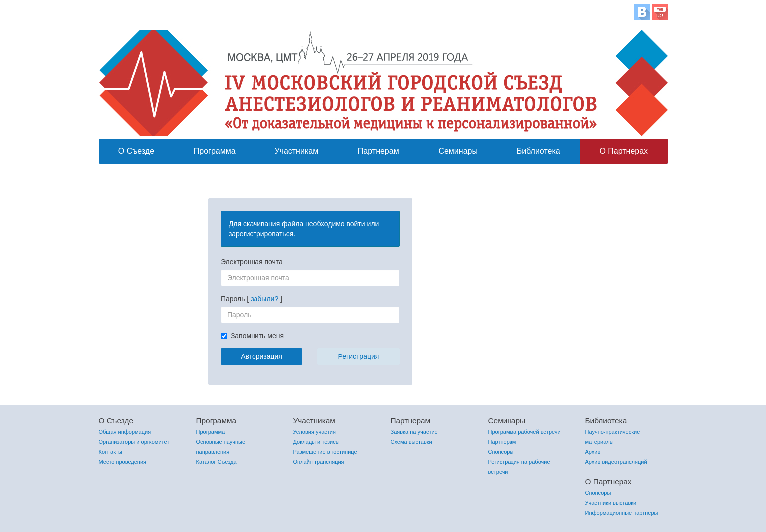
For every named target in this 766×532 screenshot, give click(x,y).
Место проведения (123, 462)
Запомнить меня (257, 336)
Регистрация (359, 356)
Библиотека (539, 151)
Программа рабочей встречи (524, 432)
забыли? (264, 299)
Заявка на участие (414, 432)
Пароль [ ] (252, 299)
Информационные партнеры (622, 513)
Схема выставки (411, 442)
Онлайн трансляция (319, 462)
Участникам (296, 151)
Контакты (111, 452)
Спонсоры (501, 452)
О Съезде (136, 151)
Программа (215, 151)
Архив (593, 452)
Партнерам (379, 151)
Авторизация (261, 356)
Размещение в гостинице (325, 452)
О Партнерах (624, 151)
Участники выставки (611, 503)
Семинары (458, 151)
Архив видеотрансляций (616, 462)
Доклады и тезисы (317, 442)
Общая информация (125, 432)
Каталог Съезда (216, 462)
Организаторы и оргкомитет (134, 442)
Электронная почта (252, 262)
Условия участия (315, 432)
